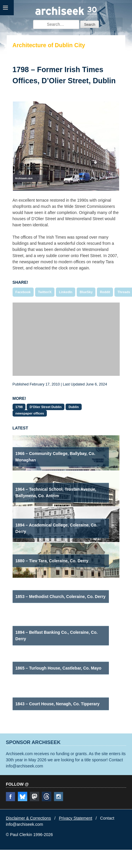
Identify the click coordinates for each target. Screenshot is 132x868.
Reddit (105, 292)
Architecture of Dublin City (49, 45)
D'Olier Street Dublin (46, 407)
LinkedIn (66, 292)
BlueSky (86, 292)
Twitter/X (45, 292)
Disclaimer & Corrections (28, 818)
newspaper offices (30, 413)
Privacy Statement (76, 818)
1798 (19, 407)
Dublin (74, 407)
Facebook (23, 292)
